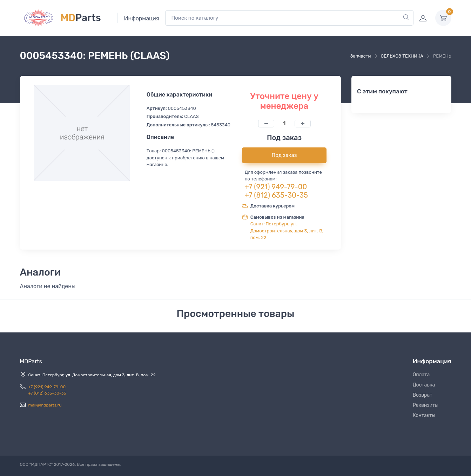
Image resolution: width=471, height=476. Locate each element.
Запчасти (361, 56)
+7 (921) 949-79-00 (276, 187)
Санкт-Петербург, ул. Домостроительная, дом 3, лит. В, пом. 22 (287, 231)
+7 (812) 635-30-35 (276, 195)
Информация (142, 18)
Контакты (424, 415)
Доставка (424, 385)
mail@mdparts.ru (45, 405)
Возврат (423, 395)
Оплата (421, 375)
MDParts (31, 361)
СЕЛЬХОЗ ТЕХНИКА (402, 56)
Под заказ (284, 155)
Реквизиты (426, 405)
